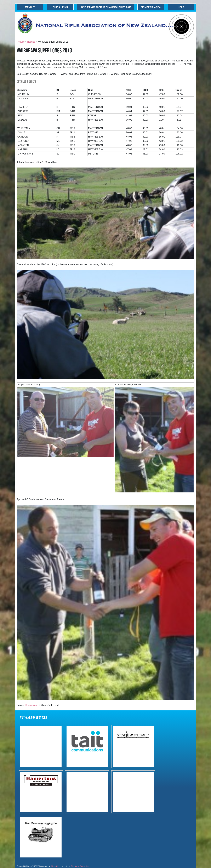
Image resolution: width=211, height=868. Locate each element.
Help (181, 7)
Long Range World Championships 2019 (106, 7)
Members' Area (151, 7)
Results (21, 42)
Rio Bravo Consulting (80, 866)
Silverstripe (55, 866)
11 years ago (31, 705)
